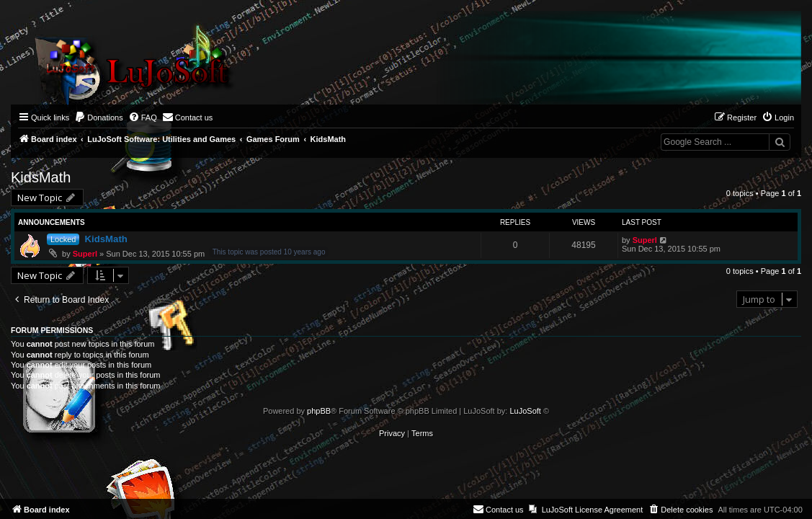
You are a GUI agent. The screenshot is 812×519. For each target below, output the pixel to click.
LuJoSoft (525, 411)
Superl (85, 254)
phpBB (319, 411)
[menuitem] (99, 117)
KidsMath (41, 177)
